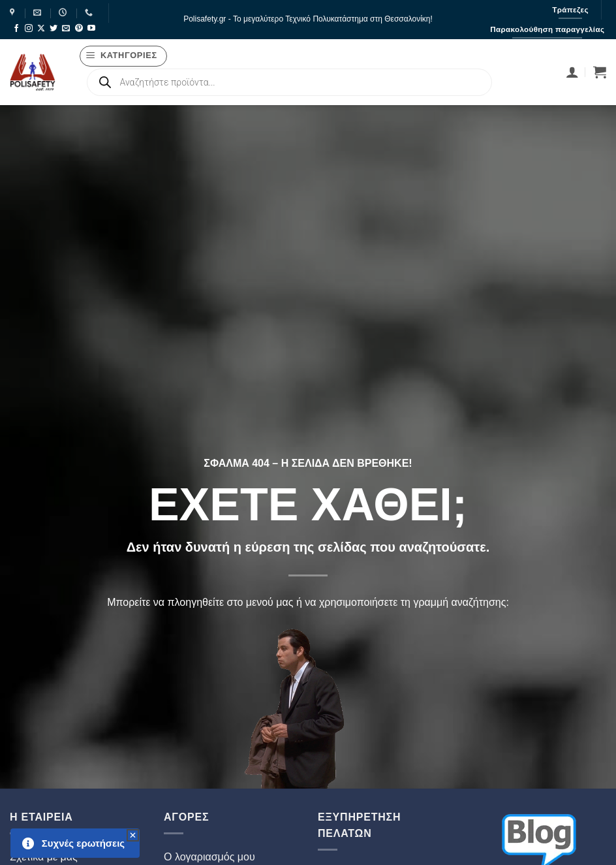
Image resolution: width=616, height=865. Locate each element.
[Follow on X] (41, 29)
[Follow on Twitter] (54, 29)
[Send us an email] (66, 29)
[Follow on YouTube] (91, 29)
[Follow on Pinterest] (79, 29)
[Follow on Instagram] (29, 29)
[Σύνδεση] (572, 72)
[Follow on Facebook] (16, 29)
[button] (124, 56)
